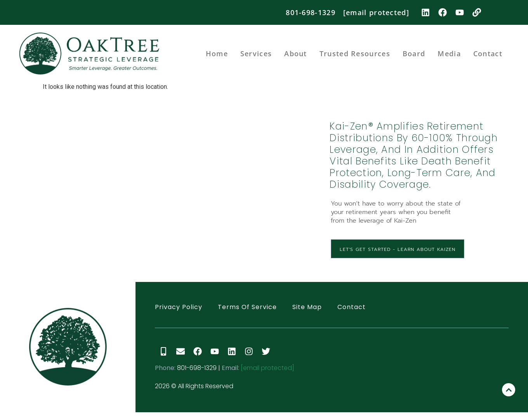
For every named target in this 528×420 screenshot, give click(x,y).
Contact (488, 54)
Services (256, 54)
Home (217, 54)
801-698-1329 (311, 12)
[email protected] (267, 368)
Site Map (307, 307)
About (296, 54)
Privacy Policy (179, 307)
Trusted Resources (355, 54)
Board (414, 54)
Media (449, 54)
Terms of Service (247, 307)
